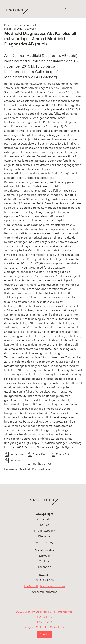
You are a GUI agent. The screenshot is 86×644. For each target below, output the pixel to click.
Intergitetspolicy (45, 531)
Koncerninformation (44, 592)
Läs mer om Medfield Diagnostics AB (28, 469)
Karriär (44, 525)
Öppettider (44, 519)
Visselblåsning (45, 542)
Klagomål (44, 536)
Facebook (44, 567)
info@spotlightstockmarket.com (44, 586)
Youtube (45, 561)
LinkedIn (45, 556)
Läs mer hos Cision (18, 454)
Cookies (45, 634)
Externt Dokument (41, 454)
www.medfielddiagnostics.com (24, 173)
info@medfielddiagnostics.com (24, 109)
